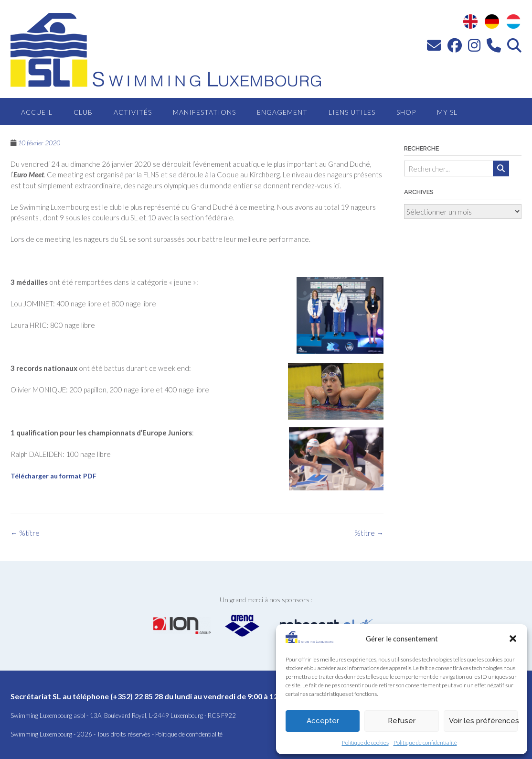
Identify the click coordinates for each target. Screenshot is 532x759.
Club (83, 112)
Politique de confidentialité (425, 743)
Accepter (323, 721)
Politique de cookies (365, 743)
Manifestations (204, 112)
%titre (369, 533)
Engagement (282, 112)
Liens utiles (352, 112)
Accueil (37, 112)
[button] (513, 639)
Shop (406, 112)
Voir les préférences (483, 721)
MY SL (447, 112)
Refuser (402, 721)
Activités (133, 112)
